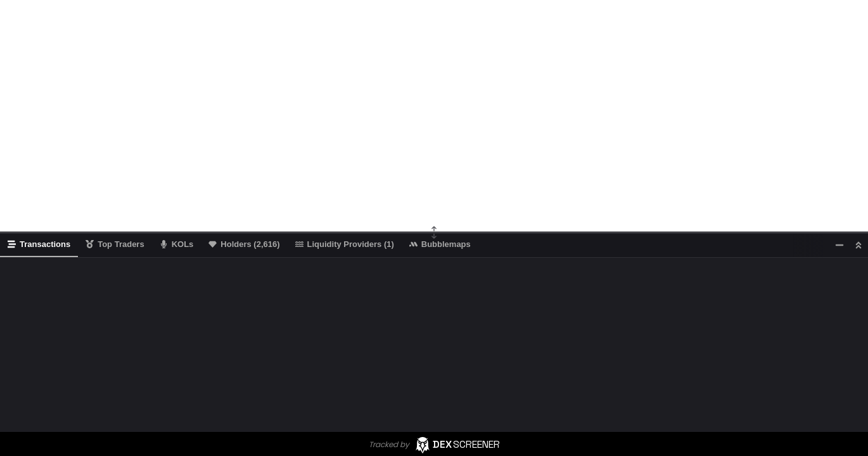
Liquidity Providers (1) (345, 244)
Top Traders (115, 244)
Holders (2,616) (244, 244)
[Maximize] (858, 245)
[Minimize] (839, 245)
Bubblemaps (440, 244)
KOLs (177, 244)
